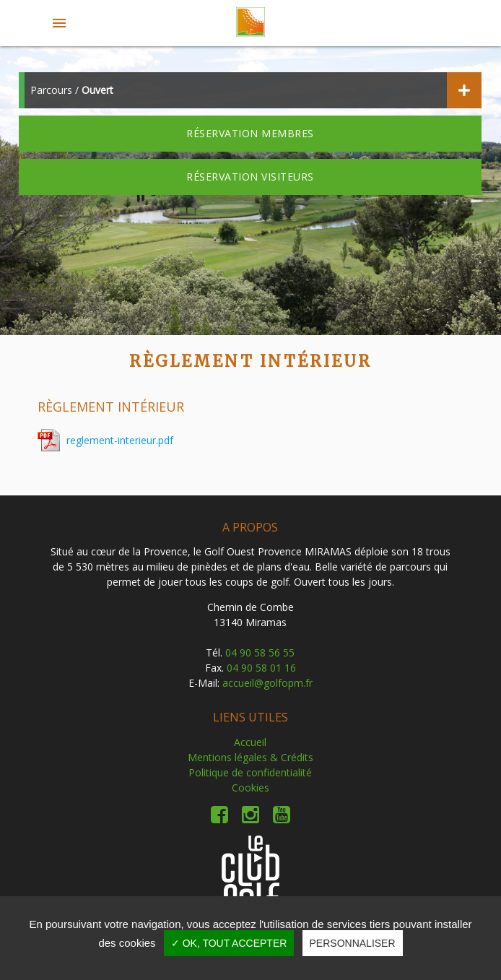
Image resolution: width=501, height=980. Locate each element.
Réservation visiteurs (250, 177)
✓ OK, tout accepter (229, 943)
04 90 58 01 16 (261, 668)
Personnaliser (353, 943)
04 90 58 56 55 (260, 652)
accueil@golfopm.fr (267, 683)
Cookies (250, 788)
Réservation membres (250, 133)
